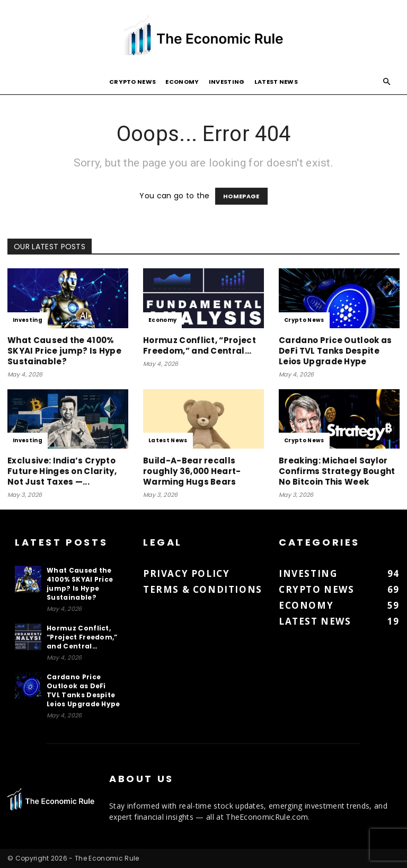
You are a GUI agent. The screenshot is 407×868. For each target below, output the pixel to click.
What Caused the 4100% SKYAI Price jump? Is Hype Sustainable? (64, 351)
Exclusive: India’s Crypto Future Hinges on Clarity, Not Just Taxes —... (62, 471)
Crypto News (133, 82)
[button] (387, 82)
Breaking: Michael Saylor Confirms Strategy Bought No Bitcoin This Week (337, 471)
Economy (182, 82)
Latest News (276, 82)
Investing (227, 82)
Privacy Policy (186, 573)
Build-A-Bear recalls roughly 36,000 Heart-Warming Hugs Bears (192, 471)
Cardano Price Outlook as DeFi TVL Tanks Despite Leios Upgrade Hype (335, 351)
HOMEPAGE (241, 196)
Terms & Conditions (203, 589)
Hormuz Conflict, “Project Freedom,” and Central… (200, 345)
